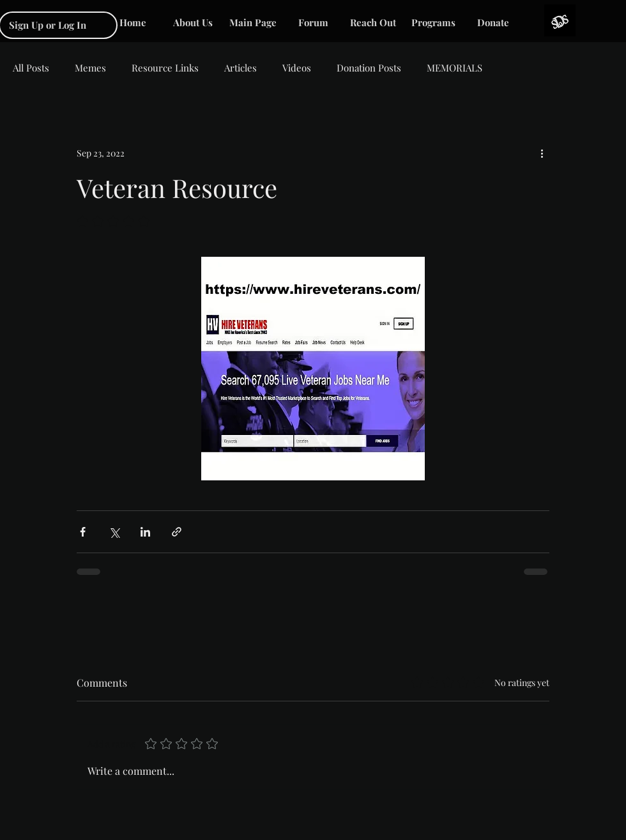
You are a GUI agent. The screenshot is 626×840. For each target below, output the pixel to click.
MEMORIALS (454, 68)
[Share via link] (177, 532)
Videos (297, 68)
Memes (90, 68)
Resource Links (165, 68)
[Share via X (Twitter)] (114, 532)
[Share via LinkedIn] (145, 532)
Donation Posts (369, 68)
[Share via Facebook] (83, 532)
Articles (240, 68)
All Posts (31, 68)
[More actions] (542, 153)
